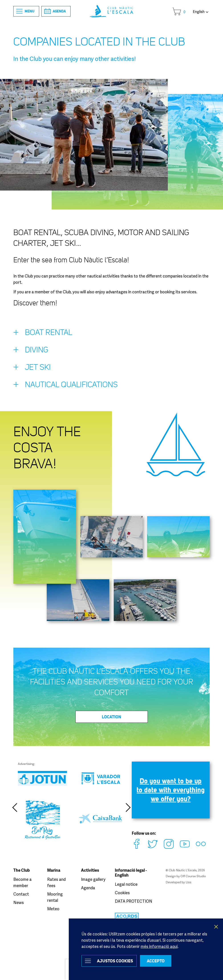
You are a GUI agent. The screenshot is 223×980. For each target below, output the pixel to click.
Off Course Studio (193, 876)
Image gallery (93, 879)
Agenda (55, 11)
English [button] (199, 12)
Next (128, 807)
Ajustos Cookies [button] (115, 961)
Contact (21, 894)
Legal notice (126, 884)
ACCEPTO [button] (156, 961)
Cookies (122, 893)
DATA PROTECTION (134, 901)
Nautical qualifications (66, 386)
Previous (14, 807)
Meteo (53, 909)
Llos (189, 882)
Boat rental (43, 333)
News (19, 902)
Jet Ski (32, 368)
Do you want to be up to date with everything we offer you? (171, 790)
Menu (25, 11)
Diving (31, 351)
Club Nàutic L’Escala (111, 11)
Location (112, 717)
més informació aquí (159, 946)
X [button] (216, 927)
